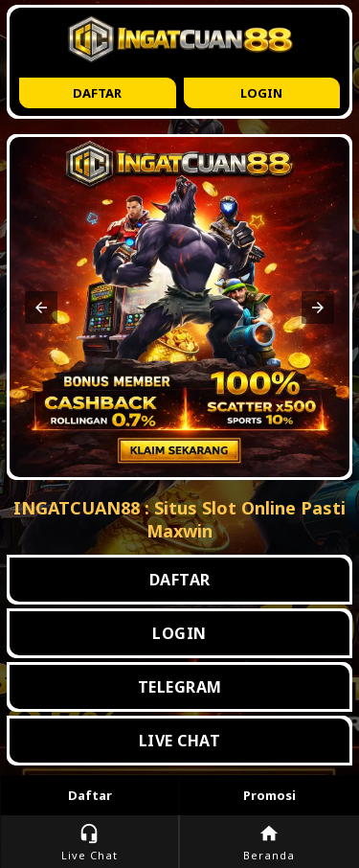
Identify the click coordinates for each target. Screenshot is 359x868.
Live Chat (90, 843)
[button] (41, 308)
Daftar (97, 93)
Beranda (269, 843)
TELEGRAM (180, 687)
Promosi (269, 795)
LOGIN (179, 633)
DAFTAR (180, 580)
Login (261, 93)
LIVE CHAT (180, 741)
